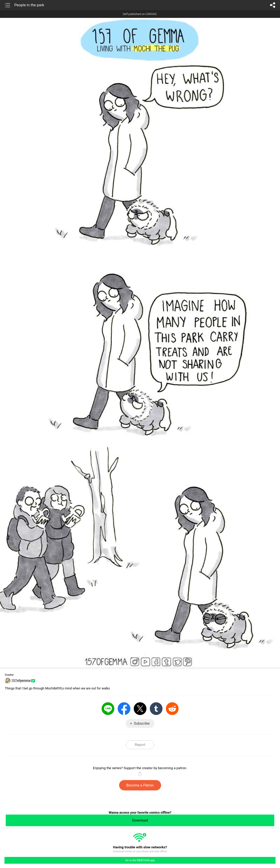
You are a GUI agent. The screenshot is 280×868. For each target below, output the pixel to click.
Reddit (172, 709)
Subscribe (142, 723)
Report (140, 745)
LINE (108, 709)
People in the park (29, 5)
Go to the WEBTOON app (140, 860)
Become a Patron (140, 785)
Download (140, 820)
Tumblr (156, 709)
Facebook (124, 709)
